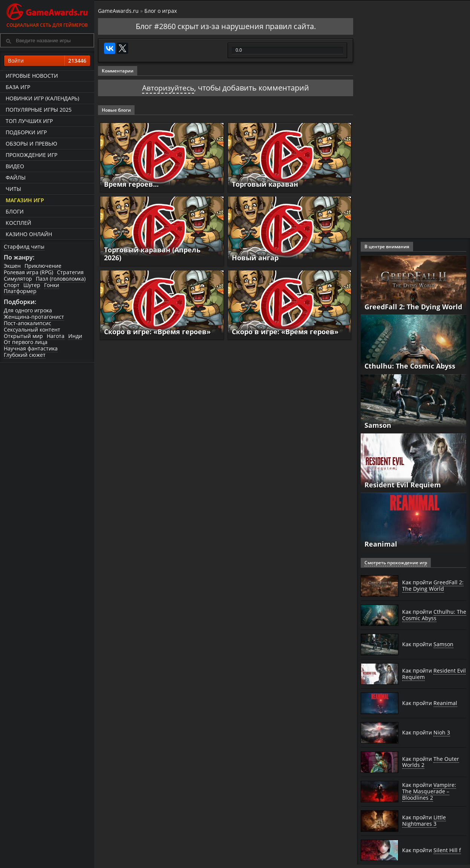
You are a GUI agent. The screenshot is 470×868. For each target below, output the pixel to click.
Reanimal (381, 544)
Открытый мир (23, 336)
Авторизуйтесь (168, 88)
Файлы (16, 177)
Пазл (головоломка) (61, 279)
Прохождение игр (31, 155)
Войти (47, 61)
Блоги (15, 211)
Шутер (32, 285)
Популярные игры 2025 (39, 110)
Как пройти (433, 586)
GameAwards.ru (118, 11)
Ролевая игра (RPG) (28, 272)
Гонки (52, 285)
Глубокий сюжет (25, 355)
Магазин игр (25, 200)
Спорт (12, 285)
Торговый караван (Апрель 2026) (152, 254)
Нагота (56, 336)
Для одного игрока (28, 310)
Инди (75, 336)
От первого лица (26, 342)
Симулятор (18, 279)
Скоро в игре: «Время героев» (157, 332)
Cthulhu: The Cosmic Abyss (410, 366)
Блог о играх (161, 11)
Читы (13, 189)
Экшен (12, 266)
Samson (378, 425)
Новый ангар (255, 258)
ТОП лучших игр (29, 121)
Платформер (20, 291)
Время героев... (131, 184)
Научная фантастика (31, 348)
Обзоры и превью (31, 144)
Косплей (18, 223)
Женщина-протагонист (34, 317)
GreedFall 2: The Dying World (413, 307)
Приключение (43, 266)
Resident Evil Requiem (403, 485)
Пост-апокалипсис (28, 323)
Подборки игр (26, 132)
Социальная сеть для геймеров (47, 14)
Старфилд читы (24, 247)
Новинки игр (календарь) (42, 98)
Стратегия (70, 272)
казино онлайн (29, 234)
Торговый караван (265, 184)
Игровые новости (32, 76)
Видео (15, 166)
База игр (18, 87)
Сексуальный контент (32, 330)
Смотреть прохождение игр (396, 563)
